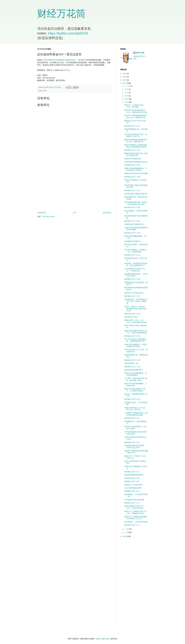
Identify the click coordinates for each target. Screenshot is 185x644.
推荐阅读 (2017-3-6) (132, 481)
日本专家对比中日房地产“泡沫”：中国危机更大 (135, 270)
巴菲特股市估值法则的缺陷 (134, 500)
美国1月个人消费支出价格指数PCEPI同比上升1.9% (136, 518)
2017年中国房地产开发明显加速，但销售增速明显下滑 (135, 340)
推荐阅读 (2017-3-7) (132, 472)
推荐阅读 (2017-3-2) (132, 503)
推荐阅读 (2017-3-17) (132, 296)
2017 (125, 83)
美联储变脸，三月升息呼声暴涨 (136, 522)
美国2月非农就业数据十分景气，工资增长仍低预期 (135, 390)
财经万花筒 (61, 14)
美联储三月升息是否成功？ (134, 293)
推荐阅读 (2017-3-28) (132, 177)
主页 (75, 213)
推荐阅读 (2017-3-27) (132, 191)
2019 (125, 77)
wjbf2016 (66, 70)
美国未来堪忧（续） (132, 363)
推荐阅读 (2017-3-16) (132, 314)
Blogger (107, 639)
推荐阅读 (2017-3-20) (132, 279)
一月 (127, 532)
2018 (125, 80)
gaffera (99, 639)
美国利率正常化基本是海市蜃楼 (136, 173)
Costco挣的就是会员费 (133, 488)
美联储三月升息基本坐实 (133, 485)
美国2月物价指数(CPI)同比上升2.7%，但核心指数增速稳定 (136, 332)
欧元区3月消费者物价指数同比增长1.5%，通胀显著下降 (136, 116)
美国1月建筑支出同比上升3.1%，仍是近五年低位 (134, 507)
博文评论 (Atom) (49, 217)
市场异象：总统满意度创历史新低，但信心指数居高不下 (136, 264)
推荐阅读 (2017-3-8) (132, 442)
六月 (127, 92)
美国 (45, 91)
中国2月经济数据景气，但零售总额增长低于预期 (136, 345)
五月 (127, 96)
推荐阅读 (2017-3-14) (132, 360)
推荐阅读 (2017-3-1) (132, 525)
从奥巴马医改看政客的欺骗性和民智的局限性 (136, 229)
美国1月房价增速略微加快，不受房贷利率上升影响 (136, 169)
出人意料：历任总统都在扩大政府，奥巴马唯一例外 (136, 379)
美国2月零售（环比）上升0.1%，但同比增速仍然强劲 (136, 321)
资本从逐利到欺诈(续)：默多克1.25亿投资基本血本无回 (136, 203)
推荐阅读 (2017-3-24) (132, 207)
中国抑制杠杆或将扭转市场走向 (136, 162)
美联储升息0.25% (131, 317)
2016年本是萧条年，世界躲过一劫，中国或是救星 (135, 251)
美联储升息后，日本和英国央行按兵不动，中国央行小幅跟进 (136, 301)
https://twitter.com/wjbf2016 (68, 33)
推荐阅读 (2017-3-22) (132, 233)
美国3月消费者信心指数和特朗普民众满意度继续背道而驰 (136, 146)
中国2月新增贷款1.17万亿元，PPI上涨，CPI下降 (136, 409)
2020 (125, 74)
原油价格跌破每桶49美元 (134, 370)
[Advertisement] (75, 189)
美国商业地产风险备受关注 (134, 224)
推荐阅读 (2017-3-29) (132, 165)
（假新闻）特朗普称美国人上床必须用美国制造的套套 (136, 414)
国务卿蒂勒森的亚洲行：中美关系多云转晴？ (136, 275)
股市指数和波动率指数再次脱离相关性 (60, 60)
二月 (127, 529)
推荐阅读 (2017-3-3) (132, 491)
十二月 (127, 86)
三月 (127, 102)
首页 (52, 70)
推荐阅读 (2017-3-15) (132, 336)
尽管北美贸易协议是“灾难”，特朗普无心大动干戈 (136, 135)
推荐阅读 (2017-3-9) (132, 418)
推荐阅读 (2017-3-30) (132, 150)
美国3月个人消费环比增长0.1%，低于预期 (134, 106)
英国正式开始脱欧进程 (133, 159)
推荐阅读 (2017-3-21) (132, 255)
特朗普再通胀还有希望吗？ (134, 475)
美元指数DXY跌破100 (132, 241)
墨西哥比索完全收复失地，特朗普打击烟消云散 (136, 154)
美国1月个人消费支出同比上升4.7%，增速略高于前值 (136, 512)
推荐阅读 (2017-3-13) (132, 367)
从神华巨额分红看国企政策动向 (136, 194)
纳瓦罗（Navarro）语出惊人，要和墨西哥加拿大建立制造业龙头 (136, 309)
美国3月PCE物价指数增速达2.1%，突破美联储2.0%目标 (136, 111)
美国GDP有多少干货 (132, 478)
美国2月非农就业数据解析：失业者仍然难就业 (136, 374)
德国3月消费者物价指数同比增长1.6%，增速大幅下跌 (136, 141)
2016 (125, 536)
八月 (127, 89)
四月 (127, 99)
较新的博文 (42, 213)
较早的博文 (107, 213)
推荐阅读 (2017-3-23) (132, 221)
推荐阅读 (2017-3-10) (132, 399)
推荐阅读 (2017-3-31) (132, 126)
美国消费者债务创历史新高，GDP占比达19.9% (135, 447)
